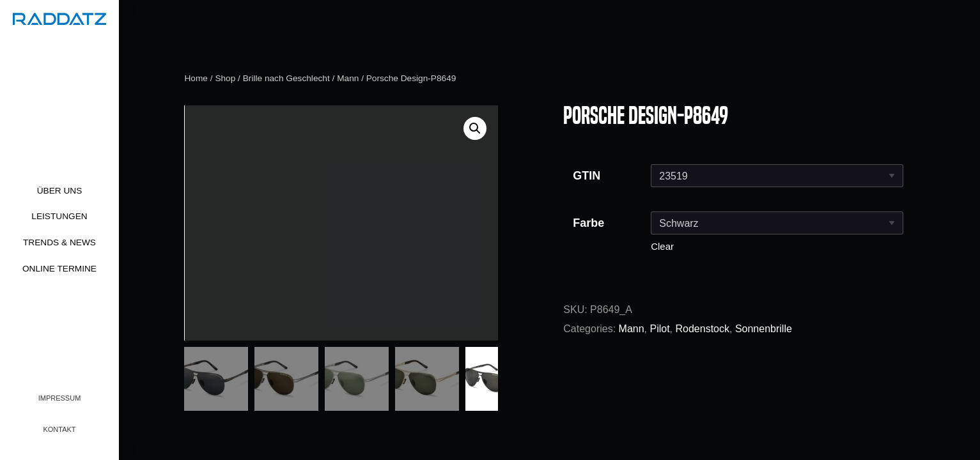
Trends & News (59, 242)
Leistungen (59, 216)
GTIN (587, 176)
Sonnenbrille (764, 329)
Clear (662, 246)
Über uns (60, 191)
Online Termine (59, 269)
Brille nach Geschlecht (286, 78)
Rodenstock (703, 329)
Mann (348, 78)
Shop (225, 78)
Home (196, 78)
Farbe (588, 223)
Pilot (659, 329)
